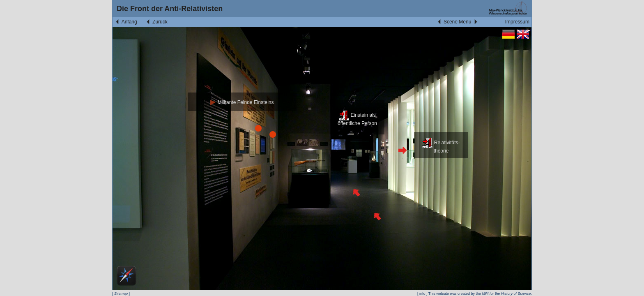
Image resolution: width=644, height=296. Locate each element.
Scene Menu (457, 22)
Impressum (517, 22)
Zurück (156, 22)
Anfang (126, 22)
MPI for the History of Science (506, 294)
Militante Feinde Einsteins (242, 102)
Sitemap (121, 294)
